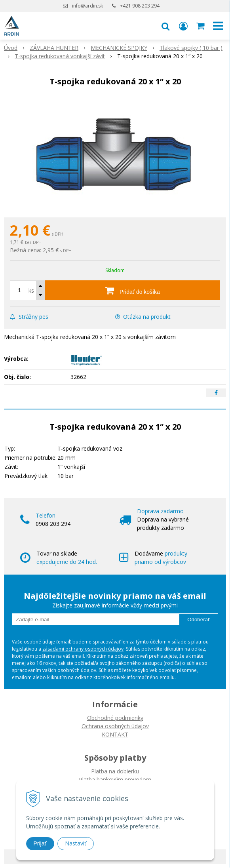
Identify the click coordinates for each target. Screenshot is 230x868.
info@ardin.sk (87, 6)
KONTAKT (115, 734)
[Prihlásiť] (183, 26)
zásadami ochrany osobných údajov (83, 649)
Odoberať (199, 620)
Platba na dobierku (115, 771)
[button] (165, 26)
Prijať (40, 843)
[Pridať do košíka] (133, 290)
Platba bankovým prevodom (115, 779)
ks (31, 290)
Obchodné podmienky (115, 718)
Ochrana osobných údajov (115, 726)
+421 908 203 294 (140, 6)
